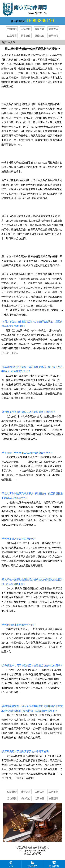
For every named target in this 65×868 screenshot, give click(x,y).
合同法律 (40, 798)
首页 (4, 42)
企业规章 (12, 36)
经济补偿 (12, 792)
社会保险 (26, 792)
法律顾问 (53, 798)
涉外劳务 (26, 798)
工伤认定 (40, 792)
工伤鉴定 (53, 792)
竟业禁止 (40, 36)
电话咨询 (21, 847)
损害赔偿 (26, 36)
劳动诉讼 (53, 29)
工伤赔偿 (26, 29)
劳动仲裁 (40, 29)
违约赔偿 (53, 36)
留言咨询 (44, 847)
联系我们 (32, 864)
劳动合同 (12, 29)
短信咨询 (33, 847)
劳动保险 (12, 798)
